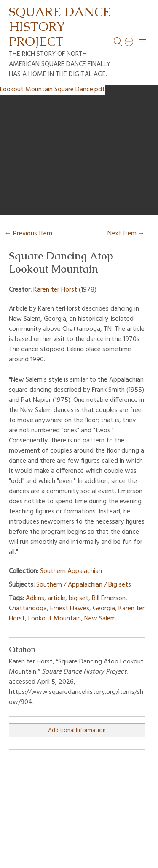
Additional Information (77, 730)
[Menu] (143, 42)
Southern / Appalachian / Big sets (84, 585)
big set (79, 598)
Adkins (35, 598)
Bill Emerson (109, 598)
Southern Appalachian (71, 571)
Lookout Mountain (55, 619)
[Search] (129, 42)
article (56, 598)
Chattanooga (28, 609)
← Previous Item (28, 234)
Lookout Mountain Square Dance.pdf (52, 90)
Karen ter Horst (55, 290)
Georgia (104, 609)
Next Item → (126, 234)
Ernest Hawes (70, 609)
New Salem (100, 619)
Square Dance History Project (60, 26)
